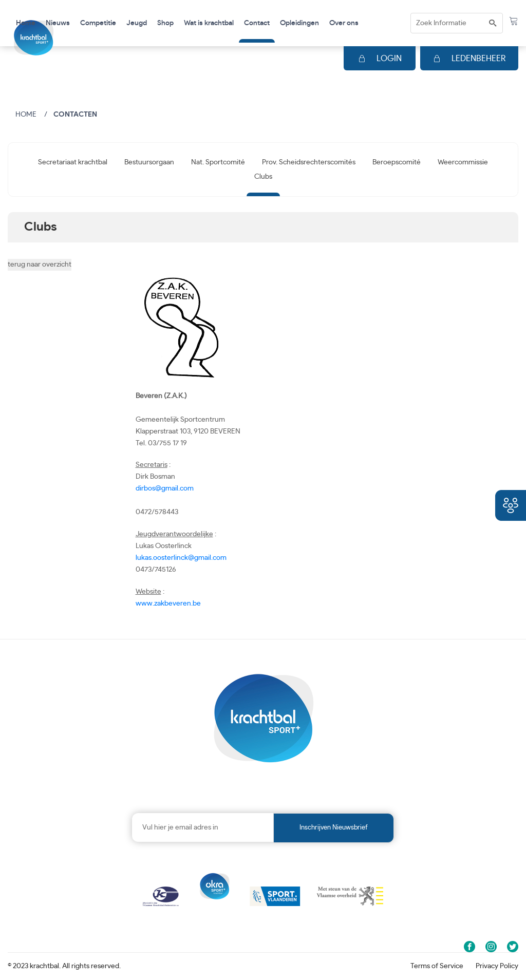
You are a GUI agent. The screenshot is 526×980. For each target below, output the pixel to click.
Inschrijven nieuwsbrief (334, 828)
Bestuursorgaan (149, 162)
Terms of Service (437, 966)
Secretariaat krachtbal (73, 162)
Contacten (75, 115)
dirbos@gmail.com (165, 488)
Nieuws (58, 23)
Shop (165, 23)
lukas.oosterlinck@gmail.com (181, 558)
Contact (257, 23)
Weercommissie (463, 162)
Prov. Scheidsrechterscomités (309, 162)
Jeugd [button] (137, 23)
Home (26, 23)
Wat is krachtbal (209, 23)
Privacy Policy (497, 966)
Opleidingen (299, 23)
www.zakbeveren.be (168, 604)
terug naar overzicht (40, 265)
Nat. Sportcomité (218, 162)
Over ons (344, 23)
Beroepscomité (397, 162)
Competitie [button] (98, 23)
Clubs (263, 177)
